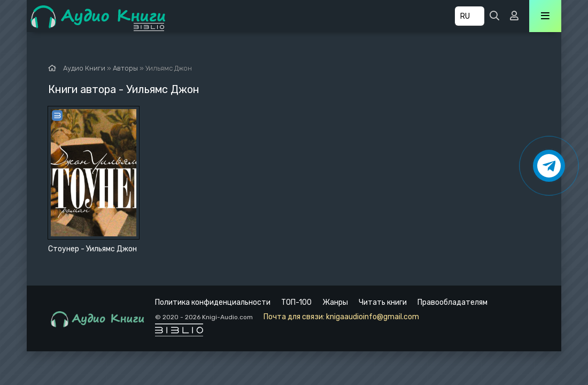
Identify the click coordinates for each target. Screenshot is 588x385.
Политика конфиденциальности (213, 302)
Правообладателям (452, 302)
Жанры (335, 302)
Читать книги (383, 302)
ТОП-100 (296, 302)
